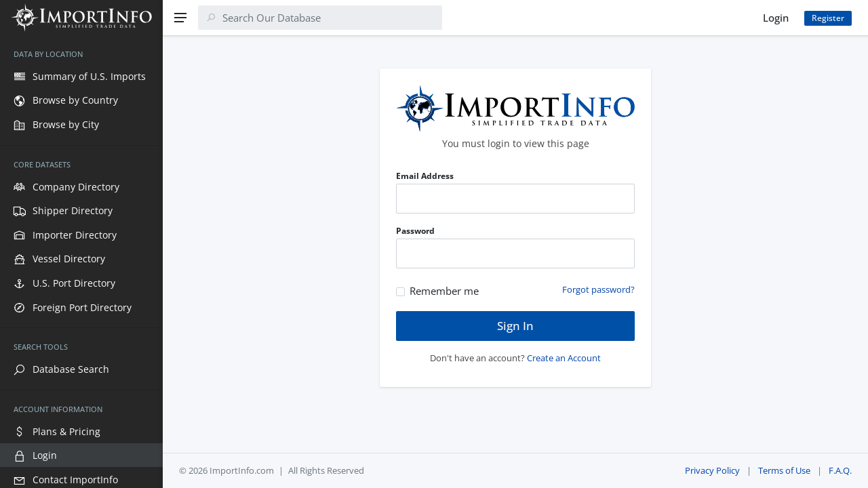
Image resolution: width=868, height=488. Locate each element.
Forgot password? (598, 289)
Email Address (425, 176)
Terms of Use (784, 470)
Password (415, 231)
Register (828, 18)
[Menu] (180, 18)
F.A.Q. (840, 470)
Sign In (515, 326)
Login (776, 18)
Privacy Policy (712, 470)
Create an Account (564, 358)
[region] (81, 262)
